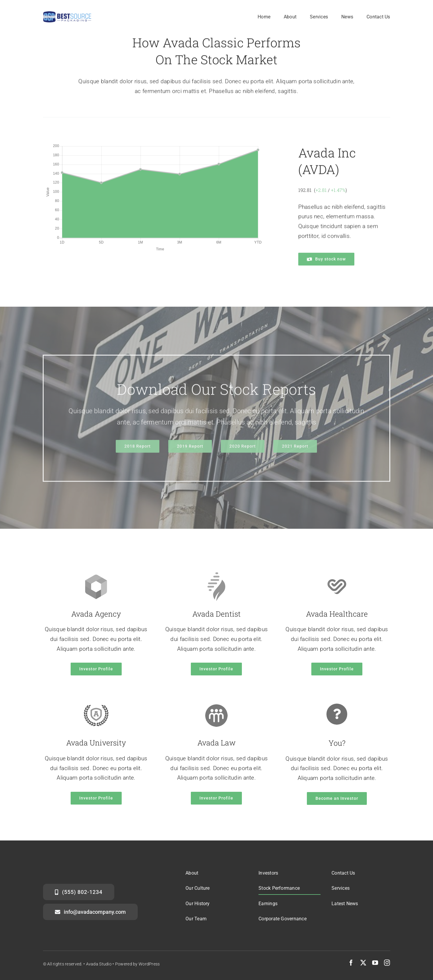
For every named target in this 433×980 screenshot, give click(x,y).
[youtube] (375, 963)
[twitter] (363, 963)
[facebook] (351, 963)
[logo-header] (67, 14)
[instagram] (387, 963)
